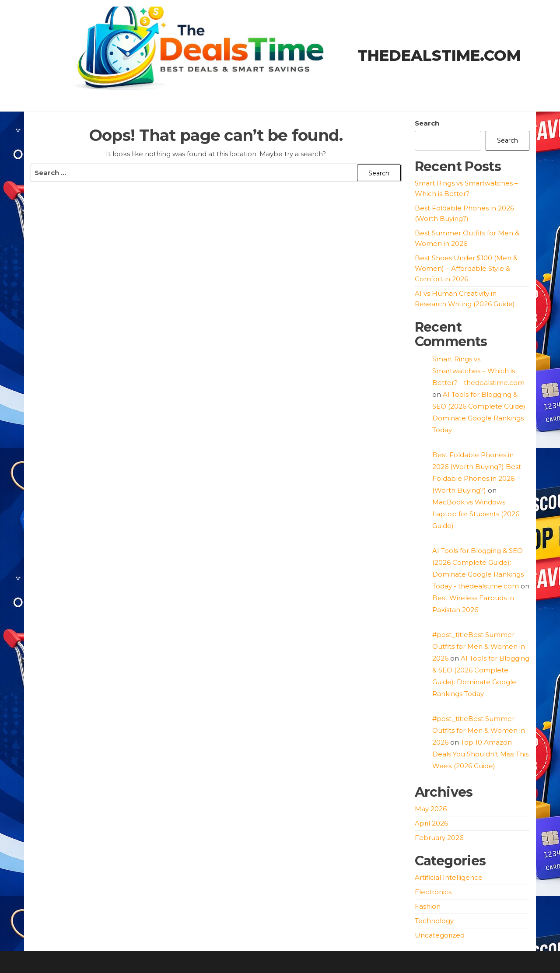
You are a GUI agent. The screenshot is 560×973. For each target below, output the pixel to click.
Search (427, 123)
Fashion (428, 906)
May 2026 (431, 809)
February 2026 (439, 838)
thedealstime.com (439, 56)
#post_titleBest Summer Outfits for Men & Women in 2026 (479, 646)
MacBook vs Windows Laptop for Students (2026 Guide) (476, 514)
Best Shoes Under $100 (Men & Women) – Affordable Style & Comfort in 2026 (466, 268)
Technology (434, 921)
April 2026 (431, 823)
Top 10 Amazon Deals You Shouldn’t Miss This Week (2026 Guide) (480, 754)
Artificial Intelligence (449, 877)
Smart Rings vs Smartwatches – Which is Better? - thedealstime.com (478, 371)
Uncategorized (440, 935)
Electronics (433, 892)
